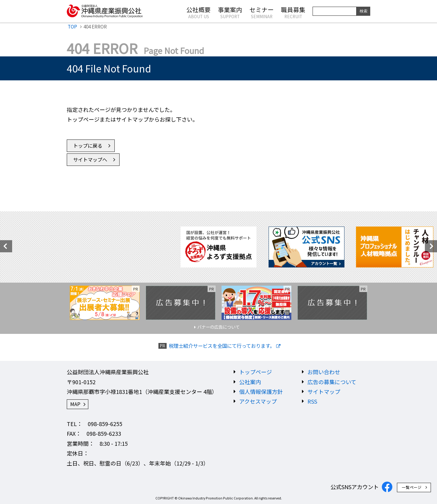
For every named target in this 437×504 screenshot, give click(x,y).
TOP (72, 26)
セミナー (262, 12)
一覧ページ (412, 487)
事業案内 (230, 12)
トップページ (256, 372)
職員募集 (293, 12)
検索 (364, 11)
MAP (75, 404)
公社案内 (250, 382)
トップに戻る (88, 146)
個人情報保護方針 (261, 391)
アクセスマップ (258, 401)
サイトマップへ (90, 160)
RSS (312, 401)
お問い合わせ (324, 372)
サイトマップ (324, 391)
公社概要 (198, 12)
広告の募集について (332, 382)
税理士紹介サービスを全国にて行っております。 (222, 346)
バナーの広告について (218, 327)
